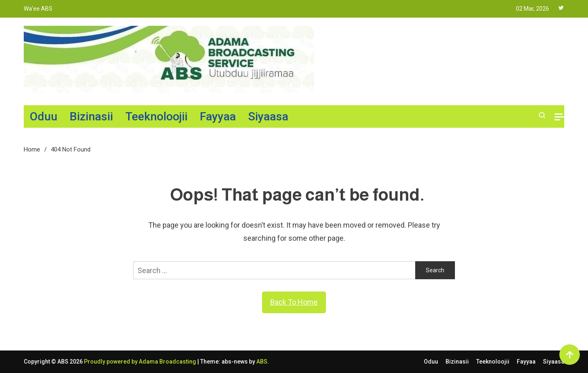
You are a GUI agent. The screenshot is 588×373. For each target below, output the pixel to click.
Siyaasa (268, 116)
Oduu (44, 116)
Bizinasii (91, 116)
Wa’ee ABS (38, 9)
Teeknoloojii (156, 116)
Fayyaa (218, 116)
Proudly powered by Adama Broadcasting (141, 362)
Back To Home (294, 302)
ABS (262, 362)
